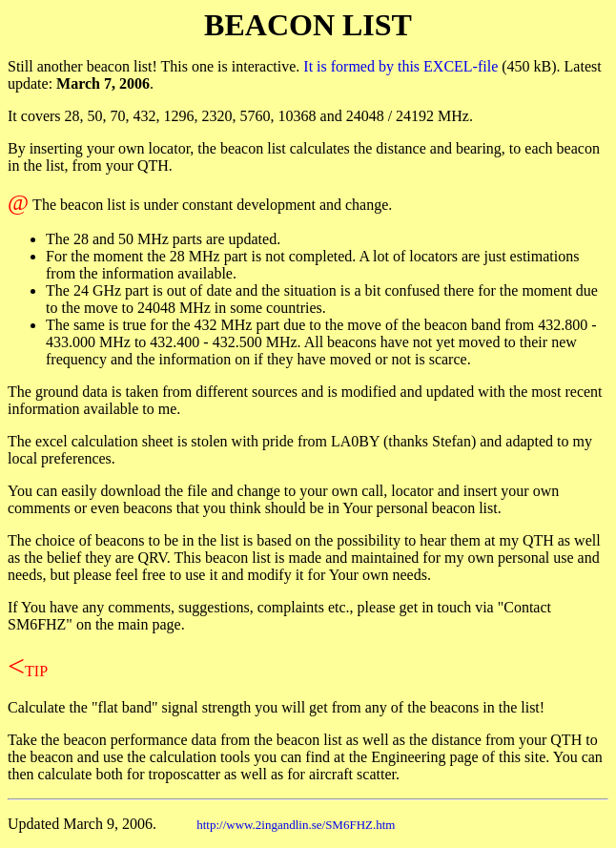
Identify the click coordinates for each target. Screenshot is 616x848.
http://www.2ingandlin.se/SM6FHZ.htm (296, 825)
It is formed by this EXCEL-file (400, 66)
